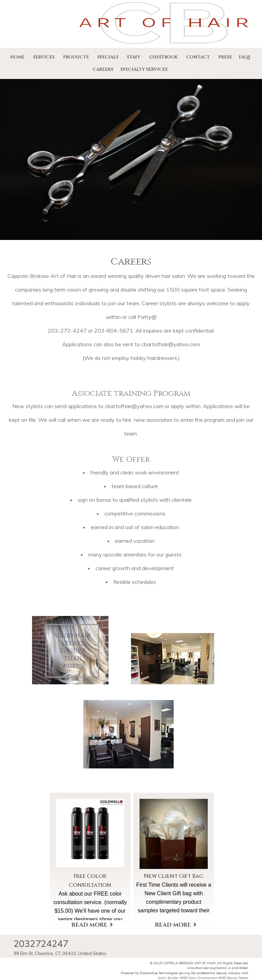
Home (17, 57)
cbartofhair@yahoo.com (134, 406)
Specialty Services (144, 69)
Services (44, 57)
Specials (108, 57)
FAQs (245, 57)
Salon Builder (168, 978)
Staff (134, 57)
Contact (198, 57)
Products (76, 57)
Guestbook (163, 57)
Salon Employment (203, 978)
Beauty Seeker (238, 978)
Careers (103, 69)
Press (225, 57)
